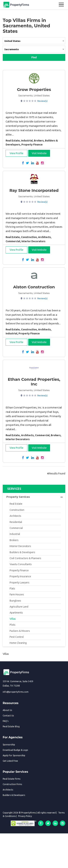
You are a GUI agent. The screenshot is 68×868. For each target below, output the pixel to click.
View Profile (17, 153)
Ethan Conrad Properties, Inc (34, 382)
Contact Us (8, 716)
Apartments (16, 613)
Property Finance (19, 570)
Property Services (35, 497)
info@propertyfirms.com (16, 692)
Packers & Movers (20, 631)
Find (34, 57)
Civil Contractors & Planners (25, 558)
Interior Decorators (20, 546)
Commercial (16, 528)
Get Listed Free (10, 761)
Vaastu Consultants (21, 564)
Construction (17, 510)
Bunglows (15, 601)
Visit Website (39, 153)
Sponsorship (9, 745)
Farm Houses (17, 594)
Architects (15, 516)
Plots (13, 625)
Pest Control (17, 637)
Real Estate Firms (12, 779)
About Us (7, 710)
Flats (12, 589)
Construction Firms (12, 784)
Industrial (15, 534)
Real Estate (16, 504)
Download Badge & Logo (15, 750)
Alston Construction (34, 287)
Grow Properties (34, 90)
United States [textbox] (12, 41)
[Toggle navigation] (61, 5)
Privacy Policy (25, 816)
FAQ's (6, 721)
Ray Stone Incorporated (34, 190)
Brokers (14, 540)
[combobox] (34, 41)
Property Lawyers (19, 583)
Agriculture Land (19, 607)
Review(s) (42, 101)
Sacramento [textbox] (12, 49)
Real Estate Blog (11, 726)
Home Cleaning (18, 643)
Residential (16, 522)
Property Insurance (20, 576)
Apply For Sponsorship (14, 755)
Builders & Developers (22, 552)
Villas (13, 619)
